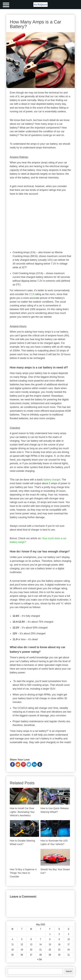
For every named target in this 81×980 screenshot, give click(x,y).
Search (69, 971)
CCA (32, 294)
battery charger (52, 480)
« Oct (39, 959)
